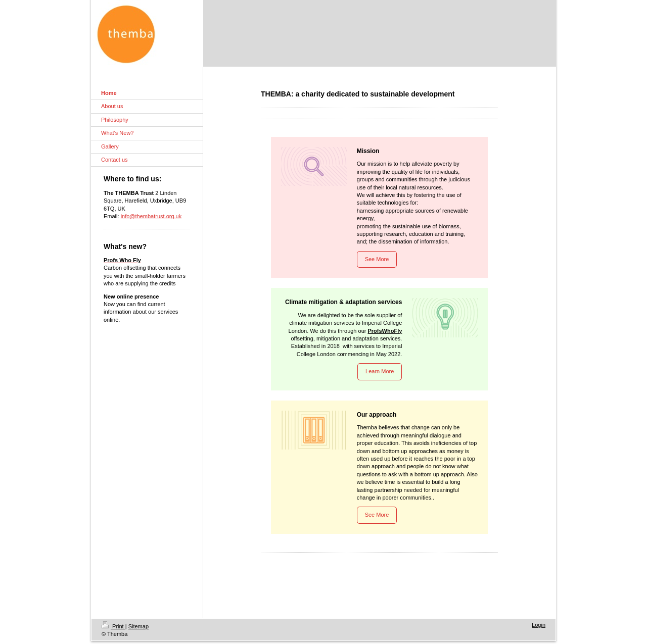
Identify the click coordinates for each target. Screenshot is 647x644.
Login (539, 625)
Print (113, 626)
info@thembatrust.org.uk (151, 216)
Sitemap (138, 626)
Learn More (380, 371)
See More (377, 259)
